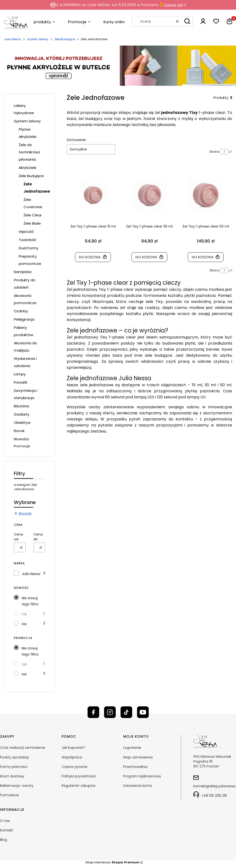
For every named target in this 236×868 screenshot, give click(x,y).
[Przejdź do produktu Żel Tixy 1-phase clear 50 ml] (206, 195)
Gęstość (26, 232)
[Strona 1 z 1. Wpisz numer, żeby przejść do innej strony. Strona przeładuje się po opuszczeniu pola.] (224, 152)
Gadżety (22, 414)
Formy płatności (14, 767)
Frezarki (20, 382)
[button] (187, 21)
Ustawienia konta (138, 786)
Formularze (9, 795)
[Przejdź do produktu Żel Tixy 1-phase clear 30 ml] (150, 195)
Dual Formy (28, 248)
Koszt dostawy (12, 776)
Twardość (28, 240)
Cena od (18, 537)
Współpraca (72, 757)
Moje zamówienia (138, 757)
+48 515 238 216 (214, 796)
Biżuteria (21, 406)
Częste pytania (74, 767)
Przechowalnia (135, 767)
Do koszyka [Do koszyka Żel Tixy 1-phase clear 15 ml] (90, 257)
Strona (214, 152)
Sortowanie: (77, 140)
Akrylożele (28, 168)
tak (24, 614)
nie (24, 624)
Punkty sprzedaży (15, 757)
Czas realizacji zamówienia (23, 748)
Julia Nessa (12, 39)
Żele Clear (33, 215)
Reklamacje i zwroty (17, 786)
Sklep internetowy (112, 862)
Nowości (21, 439)
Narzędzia (23, 272)
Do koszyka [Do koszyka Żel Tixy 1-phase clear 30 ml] (146, 257)
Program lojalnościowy (142, 776)
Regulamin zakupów (78, 786)
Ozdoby (21, 311)
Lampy (20, 374)
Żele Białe (32, 223)
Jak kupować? (73, 748)
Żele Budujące (65, 39)
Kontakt (7, 830)
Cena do (38, 537)
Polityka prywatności (79, 776)
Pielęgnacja (24, 319)
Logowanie (132, 748)
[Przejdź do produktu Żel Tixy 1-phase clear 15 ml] (93, 195)
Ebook (19, 431)
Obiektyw (22, 422)
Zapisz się (174, 5)
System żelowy (38, 39)
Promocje (22, 446)
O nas (5, 821)
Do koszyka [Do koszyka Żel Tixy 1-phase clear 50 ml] (203, 257)
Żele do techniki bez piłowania (29, 152)
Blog (4, 840)
